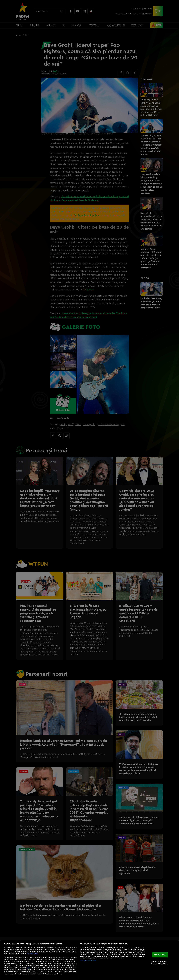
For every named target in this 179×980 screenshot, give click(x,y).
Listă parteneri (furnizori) (88, 960)
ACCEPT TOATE (160, 955)
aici (29, 968)
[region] (89, 960)
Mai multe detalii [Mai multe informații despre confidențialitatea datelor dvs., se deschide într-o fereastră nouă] (32, 954)
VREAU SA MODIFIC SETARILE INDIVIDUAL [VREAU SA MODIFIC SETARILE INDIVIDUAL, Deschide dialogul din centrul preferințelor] (159, 962)
